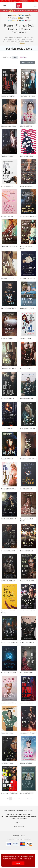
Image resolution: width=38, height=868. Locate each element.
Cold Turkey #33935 (7, 703)
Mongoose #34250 (6, 126)
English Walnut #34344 (26, 246)
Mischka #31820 (25, 763)
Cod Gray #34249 (25, 643)
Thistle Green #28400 (7, 246)
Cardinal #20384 (25, 703)
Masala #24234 (24, 673)
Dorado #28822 (25, 186)
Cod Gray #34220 (6, 581)
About (6, 817)
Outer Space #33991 (26, 429)
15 (28, 798)
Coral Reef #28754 (6, 519)
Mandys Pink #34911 (7, 489)
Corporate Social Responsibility (17, 817)
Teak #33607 (5, 763)
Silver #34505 (24, 126)
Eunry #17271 (24, 369)
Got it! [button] (18, 863)
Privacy (21, 814)
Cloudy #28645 (6, 399)
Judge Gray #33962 (7, 369)
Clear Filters (23, 57)
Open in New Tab (27, 63)
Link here (22, 43)
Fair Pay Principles (31, 817)
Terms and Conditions (13, 814)
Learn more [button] (27, 859)
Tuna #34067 (24, 338)
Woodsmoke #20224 (7, 308)
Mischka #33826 (25, 399)
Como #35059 (5, 733)
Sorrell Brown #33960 (26, 459)
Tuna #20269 (24, 489)
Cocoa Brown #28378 (7, 793)
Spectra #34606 (25, 793)
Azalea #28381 (5, 216)
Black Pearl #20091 (6, 673)
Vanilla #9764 (5, 459)
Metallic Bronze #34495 (27, 519)
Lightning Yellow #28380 (8, 611)
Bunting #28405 (25, 156)
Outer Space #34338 (26, 96)
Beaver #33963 (5, 278)
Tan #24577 (5, 429)
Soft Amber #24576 (26, 278)
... (23, 798)
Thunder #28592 (6, 551)
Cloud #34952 (5, 186)
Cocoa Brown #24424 (26, 733)
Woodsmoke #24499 (7, 643)
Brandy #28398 (25, 551)
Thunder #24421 (6, 156)
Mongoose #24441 (25, 581)
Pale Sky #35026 (25, 308)
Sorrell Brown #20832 (26, 216)
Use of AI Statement (21, 818)
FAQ (3, 817)
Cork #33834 (5, 338)
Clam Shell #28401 (25, 611)
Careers (13, 818)
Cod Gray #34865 (6, 96)
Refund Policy (28, 814)
